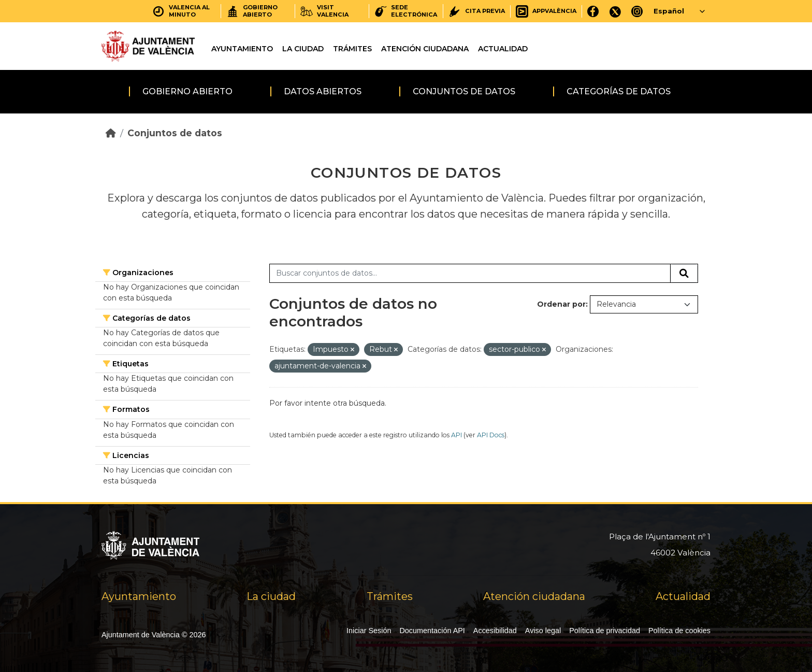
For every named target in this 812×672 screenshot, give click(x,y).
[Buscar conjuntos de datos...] (470, 274)
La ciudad (303, 49)
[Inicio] (111, 133)
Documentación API (432, 631)
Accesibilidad (495, 631)
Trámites (352, 49)
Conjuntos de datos (464, 91)
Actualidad (503, 49)
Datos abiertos (323, 91)
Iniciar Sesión (369, 631)
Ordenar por (561, 304)
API (456, 435)
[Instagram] (637, 11)
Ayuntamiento (242, 49)
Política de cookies (679, 631)
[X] (615, 11)
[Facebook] (593, 11)
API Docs (491, 435)
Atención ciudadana (425, 49)
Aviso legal (543, 631)
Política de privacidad (605, 631)
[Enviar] (684, 274)
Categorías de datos (619, 91)
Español (669, 11)
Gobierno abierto (187, 91)
